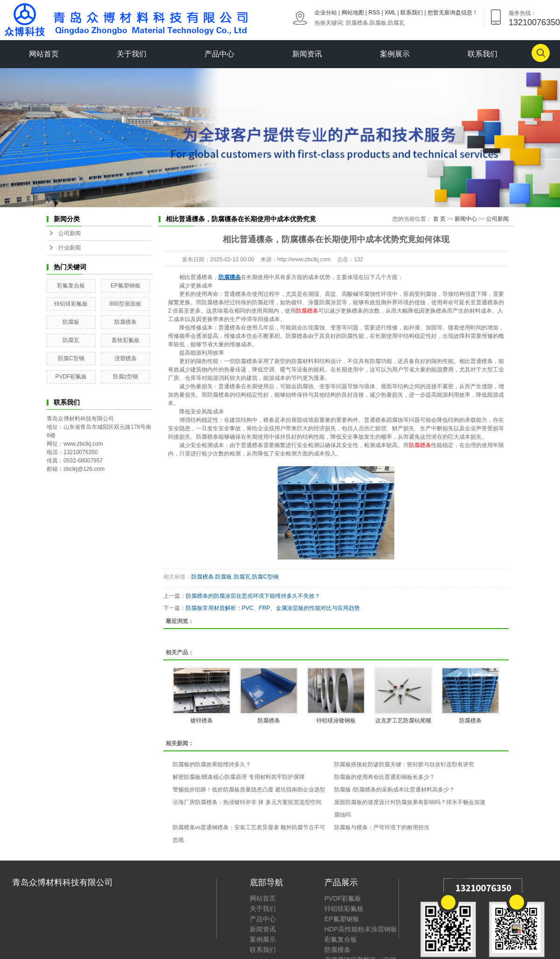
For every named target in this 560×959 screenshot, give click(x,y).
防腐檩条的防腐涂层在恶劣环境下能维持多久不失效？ (253, 596)
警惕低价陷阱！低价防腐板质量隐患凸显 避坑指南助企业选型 (249, 790)
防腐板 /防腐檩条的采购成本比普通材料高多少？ (395, 790)
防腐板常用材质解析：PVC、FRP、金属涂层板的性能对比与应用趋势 (273, 608)
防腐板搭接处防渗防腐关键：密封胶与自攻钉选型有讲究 (404, 764)
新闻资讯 (307, 54)
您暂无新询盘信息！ (453, 13)
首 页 (439, 219)
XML (390, 13)
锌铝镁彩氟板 (71, 304)
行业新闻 (70, 248)
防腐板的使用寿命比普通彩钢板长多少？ (385, 777)
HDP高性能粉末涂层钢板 (361, 929)
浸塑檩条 (126, 358)
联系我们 (412, 13)
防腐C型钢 (71, 358)
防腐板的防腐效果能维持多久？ (212, 764)
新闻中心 (466, 219)
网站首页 (44, 54)
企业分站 (326, 13)
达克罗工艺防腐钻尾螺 (403, 721)
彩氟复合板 (71, 286)
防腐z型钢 (126, 377)
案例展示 (395, 54)
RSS (374, 13)
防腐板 (378, 23)
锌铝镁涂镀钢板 (336, 721)
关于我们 (132, 54)
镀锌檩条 (202, 721)
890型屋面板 (126, 304)
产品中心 (219, 54)
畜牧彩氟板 (126, 340)
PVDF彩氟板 (71, 377)
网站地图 (353, 13)
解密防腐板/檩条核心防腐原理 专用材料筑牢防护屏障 (239, 777)
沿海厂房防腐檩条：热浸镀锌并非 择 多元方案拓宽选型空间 (247, 802)
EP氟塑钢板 (126, 286)
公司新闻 (70, 233)
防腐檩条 (357, 23)
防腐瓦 (396, 23)
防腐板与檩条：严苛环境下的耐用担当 (382, 827)
